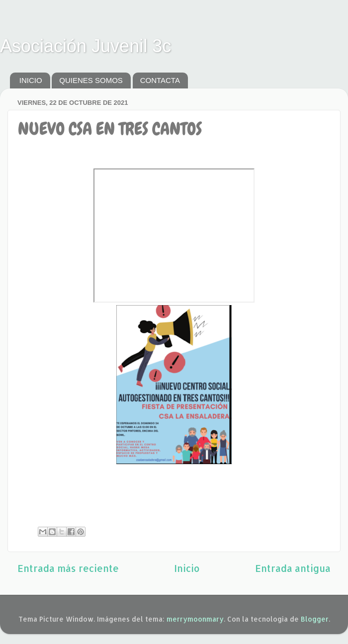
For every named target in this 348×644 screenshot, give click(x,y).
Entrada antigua (293, 568)
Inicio (187, 568)
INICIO (31, 80)
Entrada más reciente (68, 568)
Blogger (315, 619)
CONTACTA (160, 80)
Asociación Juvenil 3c (86, 46)
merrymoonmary (195, 619)
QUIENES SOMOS (91, 80)
